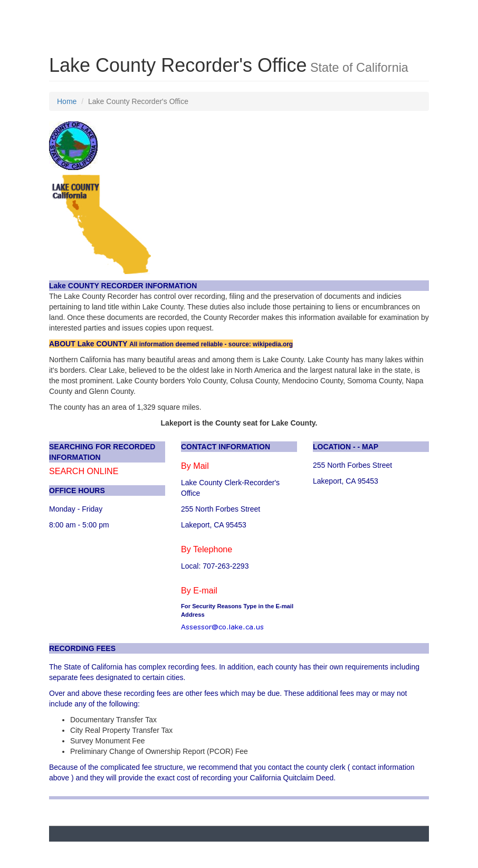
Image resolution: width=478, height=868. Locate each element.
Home (67, 101)
